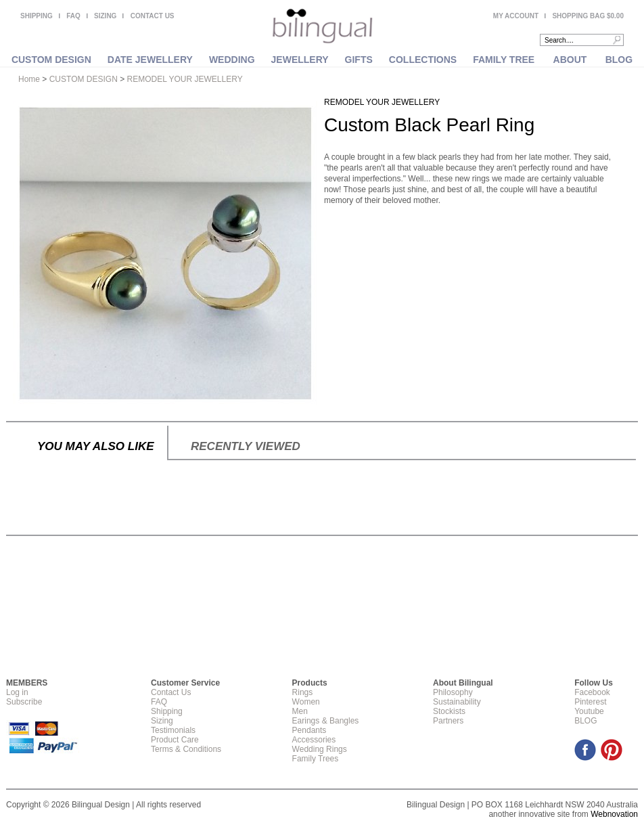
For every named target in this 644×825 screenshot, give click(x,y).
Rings (303, 692)
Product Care (175, 740)
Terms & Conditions (186, 749)
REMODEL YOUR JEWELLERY (185, 79)
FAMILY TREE (504, 60)
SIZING (105, 16)
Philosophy (453, 692)
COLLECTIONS (423, 60)
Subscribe (24, 702)
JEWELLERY (300, 60)
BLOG (619, 60)
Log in (17, 692)
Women (306, 702)
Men (300, 711)
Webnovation (614, 814)
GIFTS (359, 60)
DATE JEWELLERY (150, 60)
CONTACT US (153, 16)
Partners (448, 721)
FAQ (73, 16)
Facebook (592, 692)
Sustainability (457, 702)
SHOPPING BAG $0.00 (588, 16)
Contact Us (171, 692)
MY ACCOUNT (516, 16)
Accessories (314, 740)
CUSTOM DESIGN (51, 60)
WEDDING (232, 60)
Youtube (589, 711)
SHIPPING (37, 16)
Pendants (309, 730)
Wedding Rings (320, 749)
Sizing (162, 721)
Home (29, 79)
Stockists (449, 711)
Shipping (167, 711)
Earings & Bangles (326, 721)
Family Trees (316, 759)
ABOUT (570, 60)
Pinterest (590, 702)
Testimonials (173, 730)
